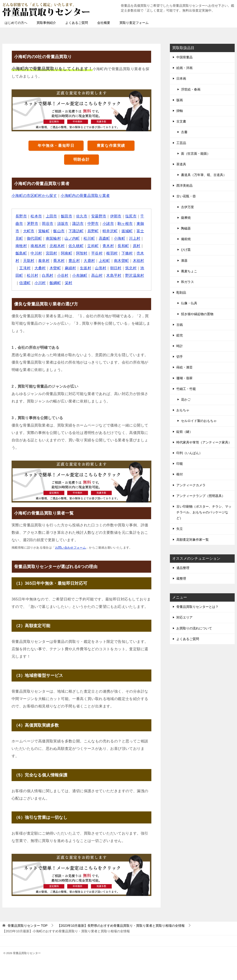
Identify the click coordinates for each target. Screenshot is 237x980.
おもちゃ (183, 410)
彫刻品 (181, 292)
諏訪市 (78, 224)
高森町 (105, 238)
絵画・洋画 (184, 68)
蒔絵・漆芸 (184, 367)
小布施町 (80, 275)
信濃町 (25, 283)
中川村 (36, 253)
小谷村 (63, 275)
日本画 (181, 79)
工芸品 (181, 143)
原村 (137, 246)
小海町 (120, 238)
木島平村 (114, 275)
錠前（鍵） (184, 432)
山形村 (101, 268)
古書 (184, 132)
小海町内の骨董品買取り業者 (86, 196)
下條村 (127, 253)
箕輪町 (44, 231)
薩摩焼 (186, 218)
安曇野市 (99, 216)
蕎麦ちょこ (189, 271)
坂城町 (127, 231)
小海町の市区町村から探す (34, 196)
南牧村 (21, 246)
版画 (180, 100)
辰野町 (93, 231)
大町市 (29, 231)
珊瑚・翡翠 (184, 378)
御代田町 (34, 238)
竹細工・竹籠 (186, 389)
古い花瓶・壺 (186, 196)
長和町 (124, 246)
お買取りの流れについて (194, 628)
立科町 (93, 246)
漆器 (184, 261)
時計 (180, 346)
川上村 (135, 238)
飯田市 (67, 216)
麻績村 (70, 268)
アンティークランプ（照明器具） (201, 496)
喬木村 (59, 261)
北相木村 (57, 246)
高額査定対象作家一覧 (193, 540)
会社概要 (104, 23)
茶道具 (181, 164)
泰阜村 (44, 261)
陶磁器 (186, 228)
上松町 (105, 261)
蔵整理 (181, 578)
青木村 (108, 246)
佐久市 (82, 216)
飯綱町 (55, 283)
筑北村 (131, 268)
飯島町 (21, 253)
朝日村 (116, 268)
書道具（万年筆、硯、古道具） (204, 175)
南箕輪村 (53, 238)
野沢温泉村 (135, 275)
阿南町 (67, 253)
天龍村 (29, 261)
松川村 (33, 275)
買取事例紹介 (46, 23)
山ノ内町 (72, 238)
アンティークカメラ (191, 485)
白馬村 (48, 275)
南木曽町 (122, 261)
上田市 (51, 216)
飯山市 (59, 231)
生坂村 (86, 268)
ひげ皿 (186, 250)
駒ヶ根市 (126, 224)
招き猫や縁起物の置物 (197, 314)
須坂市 (63, 224)
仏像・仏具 (189, 303)
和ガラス (187, 282)
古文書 (181, 121)
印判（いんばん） (189, 453)
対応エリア (184, 617)
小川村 (40, 283)
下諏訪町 (76, 231)
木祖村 (139, 261)
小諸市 (108, 224)
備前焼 (186, 239)
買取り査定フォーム (134, 23)
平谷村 (97, 253)
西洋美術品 (184, 185)
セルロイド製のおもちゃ (199, 421)
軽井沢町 (110, 231)
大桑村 (40, 268)
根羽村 (112, 253)
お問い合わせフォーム (71, 548)
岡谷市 (48, 224)
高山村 (97, 275)
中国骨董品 (184, 57)
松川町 (89, 238)
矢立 (180, 529)
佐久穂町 (76, 246)
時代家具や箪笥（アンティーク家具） (204, 442)
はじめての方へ (16, 23)
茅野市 (33, 224)
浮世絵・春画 (191, 89)
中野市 (93, 224)
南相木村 (38, 246)
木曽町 (55, 268)
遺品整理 (183, 568)
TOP (28, 926)
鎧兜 (180, 335)
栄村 (69, 283)
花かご (186, 399)
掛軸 (180, 111)
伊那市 (116, 216)
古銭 (180, 325)
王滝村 (25, 268)
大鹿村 (89, 261)
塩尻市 (131, 216)
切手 (180, 357)
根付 (180, 474)
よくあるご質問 (77, 23)
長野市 (21, 216)
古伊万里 (187, 207)
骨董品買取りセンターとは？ (197, 607)
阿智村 (82, 253)
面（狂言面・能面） (196, 154)
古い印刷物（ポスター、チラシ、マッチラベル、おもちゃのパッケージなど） (204, 512)
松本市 (36, 216)
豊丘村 (74, 261)
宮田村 (51, 253)
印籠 (180, 464)
